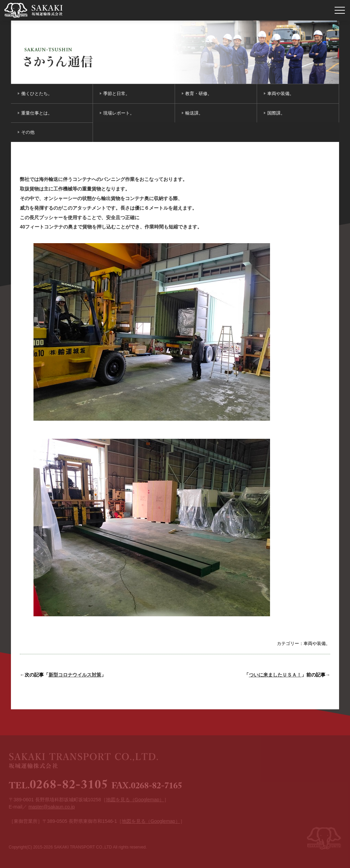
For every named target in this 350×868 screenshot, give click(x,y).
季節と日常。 (117, 94)
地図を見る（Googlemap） (135, 800)
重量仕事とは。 (37, 113)
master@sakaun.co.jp (52, 807)
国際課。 (276, 113)
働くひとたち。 (37, 94)
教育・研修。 (199, 94)
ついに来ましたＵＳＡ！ (275, 675)
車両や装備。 (281, 94)
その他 (28, 132)
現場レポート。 (119, 113)
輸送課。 (194, 113)
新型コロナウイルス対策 (75, 675)
